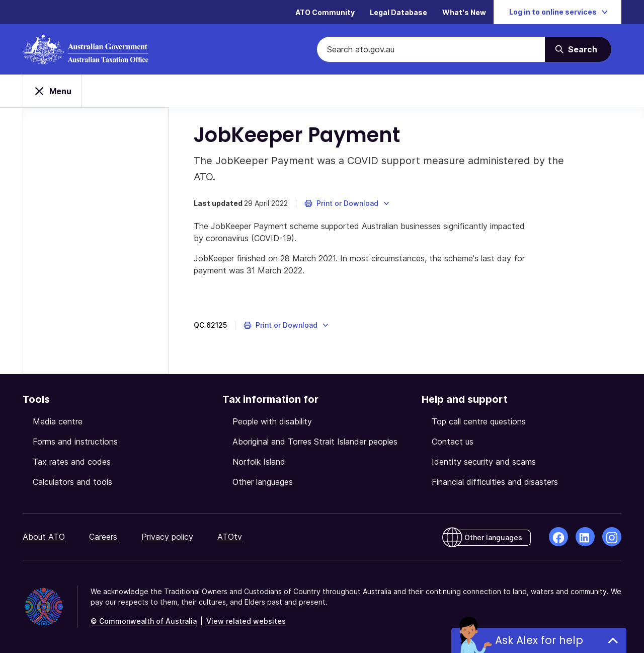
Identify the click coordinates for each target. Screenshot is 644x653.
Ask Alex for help (539, 640)
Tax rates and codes (72, 462)
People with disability (272, 421)
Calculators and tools (72, 482)
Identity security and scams (484, 462)
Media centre (58, 421)
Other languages (263, 482)
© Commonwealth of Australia (144, 621)
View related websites (246, 621)
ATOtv (230, 537)
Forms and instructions (75, 442)
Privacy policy (167, 537)
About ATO (44, 537)
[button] (347, 203)
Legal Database (398, 12)
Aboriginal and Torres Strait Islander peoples (315, 442)
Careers (103, 537)
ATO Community (325, 12)
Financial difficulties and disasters (495, 482)
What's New (464, 12)
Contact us (453, 442)
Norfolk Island (259, 462)
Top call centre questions (479, 421)
